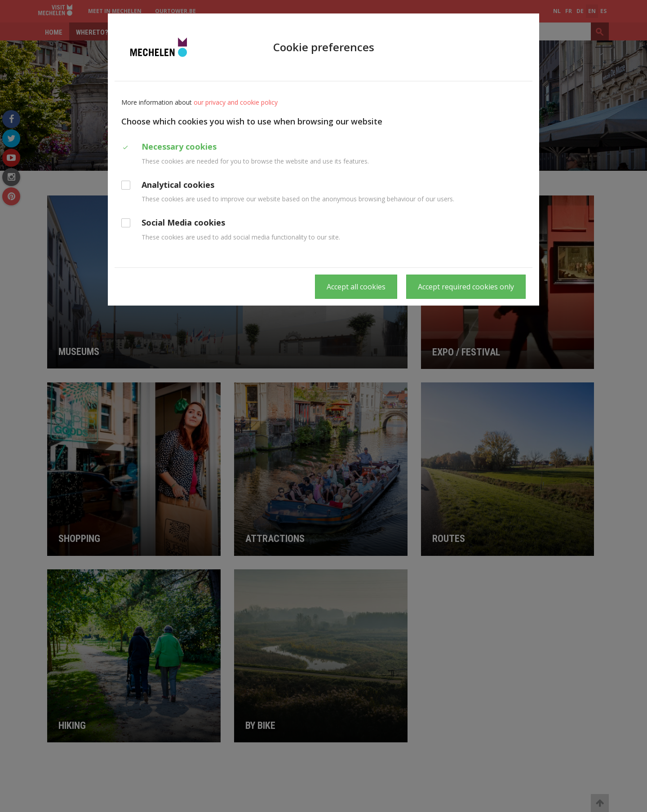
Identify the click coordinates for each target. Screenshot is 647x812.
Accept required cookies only (466, 287)
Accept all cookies (356, 287)
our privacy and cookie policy (236, 102)
